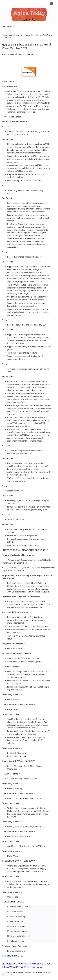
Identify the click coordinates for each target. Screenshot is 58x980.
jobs (10, 35)
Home (4, 35)
